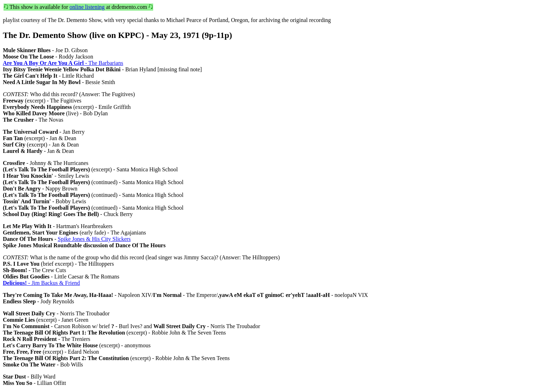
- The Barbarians (63, 63)
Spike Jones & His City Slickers (94, 239)
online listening (87, 7)
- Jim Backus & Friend (41, 283)
